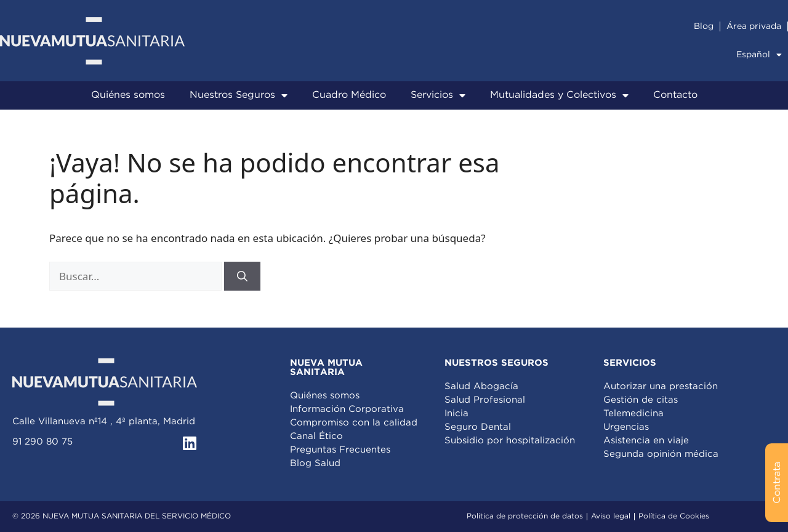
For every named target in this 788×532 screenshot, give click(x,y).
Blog (704, 26)
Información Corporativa (347, 409)
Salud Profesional (485, 400)
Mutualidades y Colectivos (559, 95)
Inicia (456, 413)
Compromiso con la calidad (354, 423)
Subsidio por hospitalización (510, 441)
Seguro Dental (478, 427)
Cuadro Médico (349, 95)
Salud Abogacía (481, 386)
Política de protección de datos (525, 516)
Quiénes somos (128, 95)
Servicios (438, 95)
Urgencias (626, 427)
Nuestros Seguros (239, 95)
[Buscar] (242, 276)
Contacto (675, 95)
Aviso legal (611, 516)
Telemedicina (633, 413)
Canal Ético (316, 436)
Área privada (754, 26)
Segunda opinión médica (661, 454)
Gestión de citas (641, 400)
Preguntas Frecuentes (340, 450)
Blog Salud (315, 463)
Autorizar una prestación (661, 386)
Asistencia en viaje (646, 441)
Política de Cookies (674, 516)
